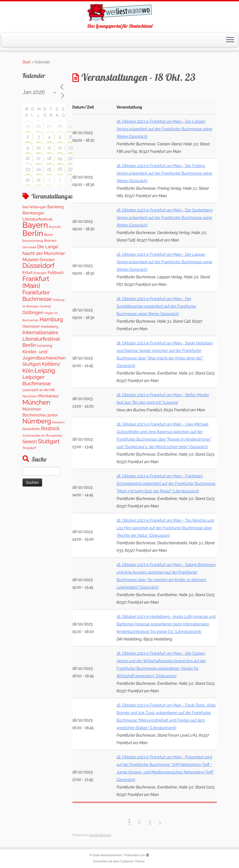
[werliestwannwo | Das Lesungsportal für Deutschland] (119, 12)
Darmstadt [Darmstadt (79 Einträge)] (30, 247)
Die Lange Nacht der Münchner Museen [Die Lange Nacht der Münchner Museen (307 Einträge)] (44, 253)
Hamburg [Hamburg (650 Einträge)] (51, 319)
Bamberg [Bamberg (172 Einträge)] (56, 207)
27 (49, 126)
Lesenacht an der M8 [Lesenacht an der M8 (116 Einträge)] (39, 390)
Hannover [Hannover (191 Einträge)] (31, 326)
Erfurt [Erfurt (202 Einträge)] (28, 273)
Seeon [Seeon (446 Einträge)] (30, 442)
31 (38, 180)
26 (39, 126)
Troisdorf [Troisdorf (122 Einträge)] (29, 448)
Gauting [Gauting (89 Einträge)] (45, 306)
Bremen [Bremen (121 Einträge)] (50, 241)
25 (28, 126)
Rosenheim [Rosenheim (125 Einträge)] (31, 429)
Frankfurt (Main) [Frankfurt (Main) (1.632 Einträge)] (36, 282)
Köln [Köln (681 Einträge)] (28, 371)
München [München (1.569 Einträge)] (36, 402)
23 (28, 169)
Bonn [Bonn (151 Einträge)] (48, 235)
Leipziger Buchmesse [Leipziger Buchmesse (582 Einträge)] (37, 380)
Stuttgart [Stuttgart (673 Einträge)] (49, 441)
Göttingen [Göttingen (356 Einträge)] (33, 312)
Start (27, 62)
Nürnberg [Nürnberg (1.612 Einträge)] (37, 421)
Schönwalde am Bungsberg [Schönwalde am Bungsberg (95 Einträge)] (42, 435)
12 (60, 148)
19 (60, 158)
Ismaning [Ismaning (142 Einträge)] (45, 345)
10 (38, 148)
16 (28, 158)
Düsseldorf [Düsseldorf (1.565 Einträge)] (39, 266)
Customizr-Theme (132, 861)
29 (71, 126)
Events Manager (100, 835)
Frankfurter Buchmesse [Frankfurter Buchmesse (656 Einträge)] (37, 296)
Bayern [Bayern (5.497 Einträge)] (35, 225)
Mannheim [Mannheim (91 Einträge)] (30, 396)
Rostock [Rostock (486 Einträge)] (50, 428)
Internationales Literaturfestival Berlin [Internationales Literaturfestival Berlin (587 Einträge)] (41, 339)
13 (71, 148)
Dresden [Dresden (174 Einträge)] (47, 260)
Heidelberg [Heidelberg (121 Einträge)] (49, 327)
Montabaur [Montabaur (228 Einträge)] (48, 396)
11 (49, 148)
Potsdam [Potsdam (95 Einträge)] (58, 422)
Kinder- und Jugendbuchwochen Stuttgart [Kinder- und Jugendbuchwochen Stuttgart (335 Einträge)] (44, 358)
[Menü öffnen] (230, 40)
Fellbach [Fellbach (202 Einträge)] (56, 273)
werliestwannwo (111, 855)
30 (28, 180)
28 (60, 126)
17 (38, 158)
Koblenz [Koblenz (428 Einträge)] (51, 364)
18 (49, 158)
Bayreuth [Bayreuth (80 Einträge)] (55, 227)
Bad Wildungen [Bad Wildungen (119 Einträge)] (35, 207)
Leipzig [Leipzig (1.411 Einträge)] (45, 370)
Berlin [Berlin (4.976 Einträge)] (33, 233)
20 (71, 158)
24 (38, 169)
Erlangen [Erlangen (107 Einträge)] (40, 273)
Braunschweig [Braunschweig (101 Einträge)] (33, 241)
